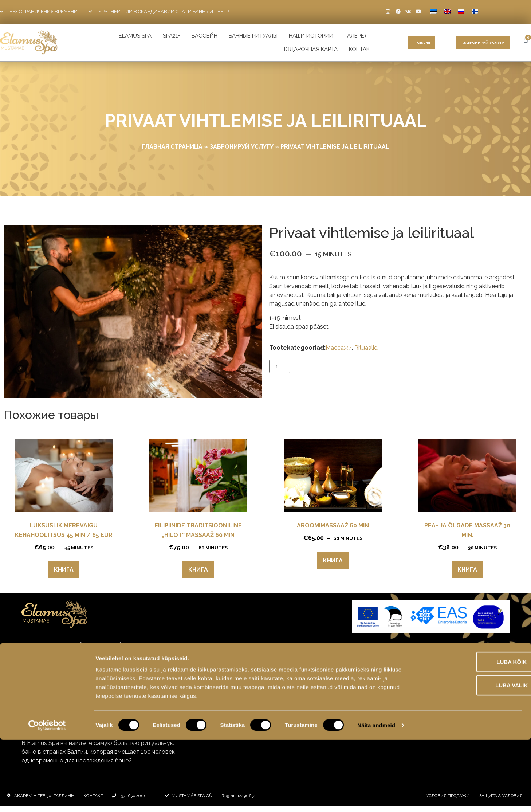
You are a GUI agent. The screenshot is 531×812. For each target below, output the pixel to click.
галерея (356, 36)
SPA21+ (172, 36)
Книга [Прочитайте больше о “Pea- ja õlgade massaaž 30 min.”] (467, 570)
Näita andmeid (376, 798)
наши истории (311, 36)
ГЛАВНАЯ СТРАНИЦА (172, 147)
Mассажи (339, 348)
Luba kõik (470, 734)
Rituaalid (366, 348)
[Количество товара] (280, 366)
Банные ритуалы (253, 36)
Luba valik (470, 758)
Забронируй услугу (241, 147)
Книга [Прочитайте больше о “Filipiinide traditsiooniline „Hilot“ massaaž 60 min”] (198, 570)
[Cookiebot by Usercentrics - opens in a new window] (47, 798)
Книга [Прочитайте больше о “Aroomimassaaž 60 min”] (333, 560)
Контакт (361, 49)
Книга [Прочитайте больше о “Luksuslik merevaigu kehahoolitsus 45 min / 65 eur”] (64, 570)
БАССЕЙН (204, 36)
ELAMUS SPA (135, 36)
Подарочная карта (310, 49)
